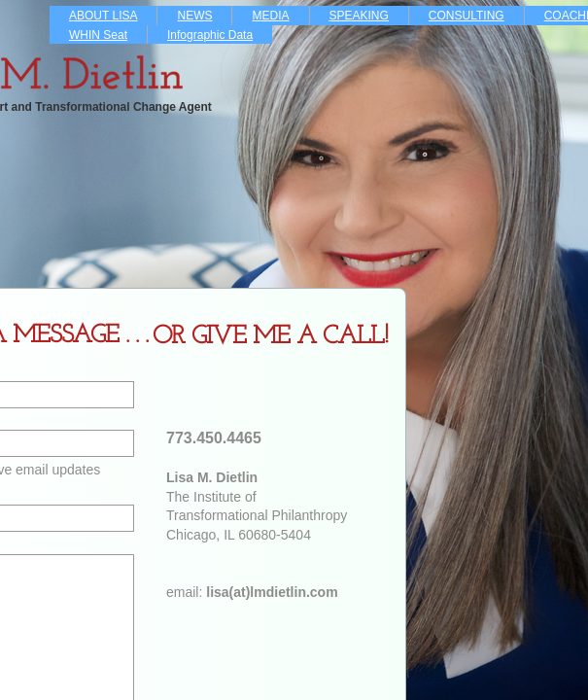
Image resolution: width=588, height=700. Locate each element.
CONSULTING (467, 16)
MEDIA (270, 16)
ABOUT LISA (103, 16)
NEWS (194, 16)
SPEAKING (359, 16)
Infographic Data (210, 35)
